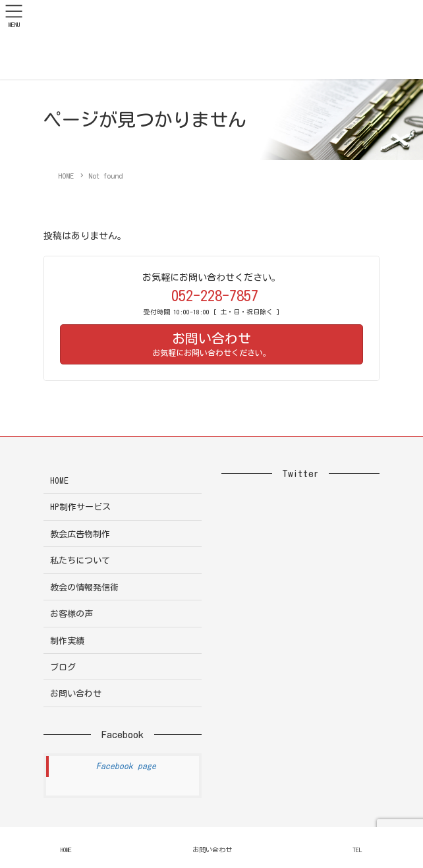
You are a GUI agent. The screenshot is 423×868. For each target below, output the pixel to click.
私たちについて (80, 561)
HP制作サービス (80, 507)
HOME (59, 481)
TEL (357, 850)
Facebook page (126, 766)
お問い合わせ (76, 694)
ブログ (63, 667)
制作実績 (67, 641)
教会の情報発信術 (84, 588)
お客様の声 (71, 614)
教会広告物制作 (80, 534)
